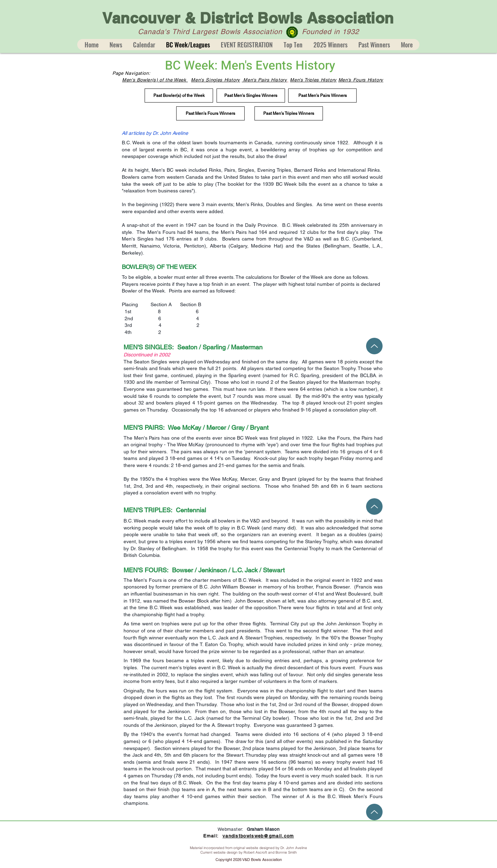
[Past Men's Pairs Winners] (322, 96)
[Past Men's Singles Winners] (251, 96)
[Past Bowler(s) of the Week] (179, 96)
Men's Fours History (361, 80)
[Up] (374, 346)
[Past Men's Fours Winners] (210, 113)
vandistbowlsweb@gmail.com (258, 836)
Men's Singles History (216, 80)
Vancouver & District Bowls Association (248, 18)
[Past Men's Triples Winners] (289, 113)
